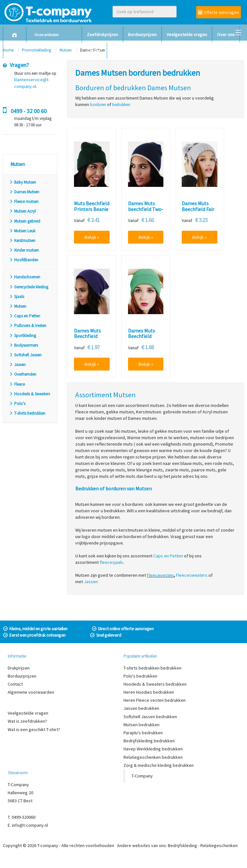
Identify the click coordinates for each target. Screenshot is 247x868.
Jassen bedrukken (141, 708)
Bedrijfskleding (183, 845)
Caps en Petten (25, 316)
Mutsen (18, 306)
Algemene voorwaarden (31, 692)
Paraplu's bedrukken (143, 733)
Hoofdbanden (24, 260)
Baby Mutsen (23, 182)
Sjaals (17, 297)
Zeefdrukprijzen (102, 34)
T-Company (142, 776)
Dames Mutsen (24, 192)
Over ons (226, 34)
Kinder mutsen (24, 250)
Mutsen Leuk (22, 231)
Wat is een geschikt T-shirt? (34, 729)
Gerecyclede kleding (29, 287)
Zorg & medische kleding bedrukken (159, 765)
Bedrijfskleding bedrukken (149, 741)
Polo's (17, 404)
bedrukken (121, 105)
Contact (94, 51)
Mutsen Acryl (22, 211)
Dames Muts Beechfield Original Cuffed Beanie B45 (144, 339)
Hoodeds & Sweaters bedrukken (155, 684)
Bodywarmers (23, 345)
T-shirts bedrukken (27, 413)
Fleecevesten (160, 575)
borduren (98, 105)
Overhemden (23, 374)
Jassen (17, 365)
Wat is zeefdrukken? (27, 721)
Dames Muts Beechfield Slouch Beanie (89, 337)
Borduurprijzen (142, 34)
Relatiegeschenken (219, 845)
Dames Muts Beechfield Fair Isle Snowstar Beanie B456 (198, 212)
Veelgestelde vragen (187, 34)
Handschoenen (25, 277)
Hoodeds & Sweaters (29, 394)
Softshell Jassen (25, 355)
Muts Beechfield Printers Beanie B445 (92, 209)
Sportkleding (23, 336)
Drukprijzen (19, 668)
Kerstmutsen (22, 241)
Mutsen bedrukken (142, 725)
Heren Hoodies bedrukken (149, 692)
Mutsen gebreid (25, 221)
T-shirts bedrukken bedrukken (152, 668)
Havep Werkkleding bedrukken (153, 749)
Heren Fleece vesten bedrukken (155, 700)
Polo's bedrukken (140, 676)
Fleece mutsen (24, 202)
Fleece (17, 384)
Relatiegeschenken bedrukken (153, 757)
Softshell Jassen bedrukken (150, 717)
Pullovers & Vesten (28, 326)
